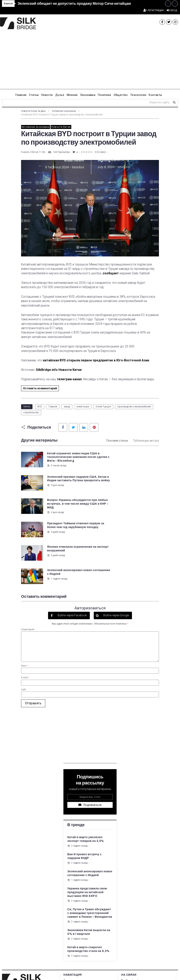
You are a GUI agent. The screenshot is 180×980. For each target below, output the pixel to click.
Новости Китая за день (33, 111)
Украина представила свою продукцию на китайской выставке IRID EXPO (87, 826)
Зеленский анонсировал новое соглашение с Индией (136, 508)
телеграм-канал (69, 379)
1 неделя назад (129, 516)
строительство (31, 412)
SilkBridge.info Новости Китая (59, 370)
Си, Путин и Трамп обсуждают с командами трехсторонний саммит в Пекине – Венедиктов (90, 847)
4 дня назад (55, 497)
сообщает (111, 273)
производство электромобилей (134, 407)
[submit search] (174, 102)
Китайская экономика (64, 111)
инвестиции (83, 407)
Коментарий (28, 563)
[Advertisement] (90, 62)
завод (67, 407)
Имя (24, 600)
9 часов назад (56, 473)
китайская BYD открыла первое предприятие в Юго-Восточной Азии (96, 360)
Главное (53, 407)
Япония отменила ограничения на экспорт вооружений (64, 508)
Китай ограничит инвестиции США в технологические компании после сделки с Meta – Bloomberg (67, 461)
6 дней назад (128, 497)
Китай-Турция (103, 407)
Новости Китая (61, 127)
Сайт (24, 623)
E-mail (25, 611)
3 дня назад (127, 469)
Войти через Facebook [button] (72, 549)
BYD (40, 407)
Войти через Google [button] (116, 549)
